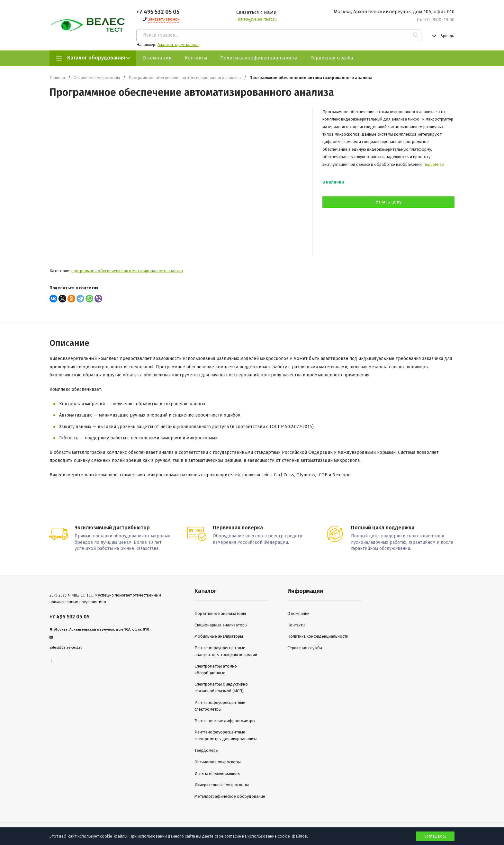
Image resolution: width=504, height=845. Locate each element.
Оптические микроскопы (97, 78)
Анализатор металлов (178, 45)
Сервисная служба (332, 58)
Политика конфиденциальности (259, 58)
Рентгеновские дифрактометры (225, 720)
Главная (57, 78)
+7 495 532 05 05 (158, 12)
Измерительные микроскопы (222, 784)
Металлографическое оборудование (230, 796)
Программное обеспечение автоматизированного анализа (185, 78)
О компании (157, 58)
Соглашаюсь (435, 836)
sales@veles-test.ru (257, 19)
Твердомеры (207, 750)
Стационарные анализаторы (221, 624)
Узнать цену (389, 202)
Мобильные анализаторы (219, 636)
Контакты (196, 58)
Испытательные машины (217, 773)
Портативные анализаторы (220, 613)
